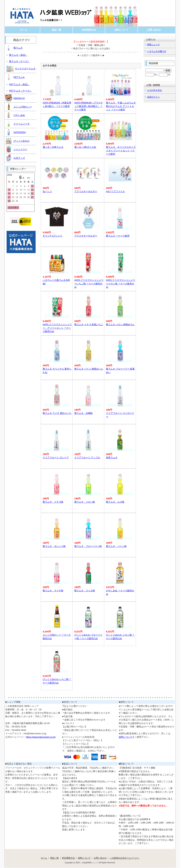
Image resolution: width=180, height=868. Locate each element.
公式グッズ (15, 158)
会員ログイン (153, 97)
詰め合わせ (15, 98)
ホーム (24, 30)
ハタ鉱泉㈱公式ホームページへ (124, 858)
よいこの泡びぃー (18, 106)
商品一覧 (56, 30)
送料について (121, 30)
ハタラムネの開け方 (157, 51)
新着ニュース (153, 44)
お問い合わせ (154, 30)
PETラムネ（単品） (19, 84)
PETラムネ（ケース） (20, 91)
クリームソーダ (17, 124)
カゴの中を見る (155, 90)
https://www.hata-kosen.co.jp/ (41, 737)
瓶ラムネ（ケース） (19, 61)
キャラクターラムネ (21, 68)
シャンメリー (16, 149)
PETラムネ (15, 77)
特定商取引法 (89, 30)
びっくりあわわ (17, 141)
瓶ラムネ (14, 48)
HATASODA (15, 132)
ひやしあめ (15, 115)
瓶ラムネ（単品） (18, 55)
